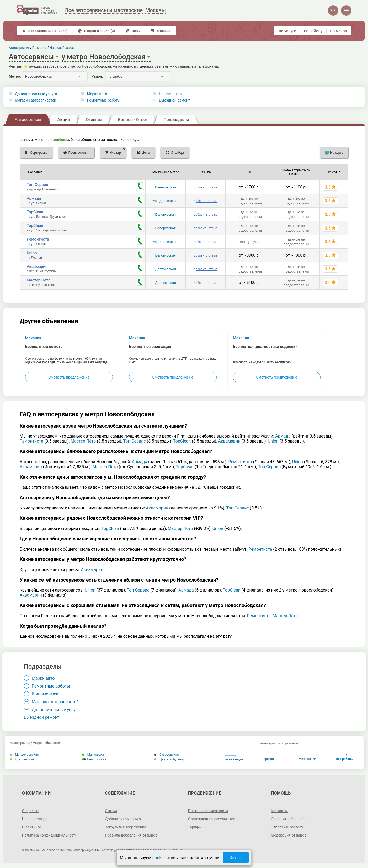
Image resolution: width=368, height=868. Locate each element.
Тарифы (195, 827)
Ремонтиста (38, 239)
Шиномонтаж (171, 94)
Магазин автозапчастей (36, 100)
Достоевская (166, 269)
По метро (39, 48)
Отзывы (161, 31)
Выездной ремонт (175, 100)
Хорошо (236, 858)
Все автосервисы (45, 31)
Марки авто (97, 94)
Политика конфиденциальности (50, 835)
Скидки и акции (97, 31)
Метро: (15, 76)
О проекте (31, 811)
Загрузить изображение (126, 827)
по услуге (287, 31)
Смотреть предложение (69, 377)
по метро (339, 31)
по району (313, 31)
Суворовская (167, 755)
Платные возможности (208, 811)
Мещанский (307, 759)
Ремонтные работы (104, 100)
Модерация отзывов (289, 835)
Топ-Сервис (37, 185)
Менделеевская (165, 201)
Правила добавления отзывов (131, 835)
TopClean (35, 212)
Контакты (279, 811)
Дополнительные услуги (36, 94)
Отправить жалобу (287, 827)
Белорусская (166, 214)
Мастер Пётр (39, 280)
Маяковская (94, 755)
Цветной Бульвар (170, 759)
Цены (133, 31)
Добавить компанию (123, 819)
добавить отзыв (206, 187)
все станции (234, 758)
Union (32, 253)
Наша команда (35, 819)
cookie (159, 858)
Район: (97, 76)
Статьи (111, 811)
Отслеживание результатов (212, 819)
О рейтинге (32, 827)
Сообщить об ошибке (289, 819)
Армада (34, 198)
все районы (345, 757)
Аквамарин (37, 267)
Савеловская (166, 187)
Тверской (267, 759)
